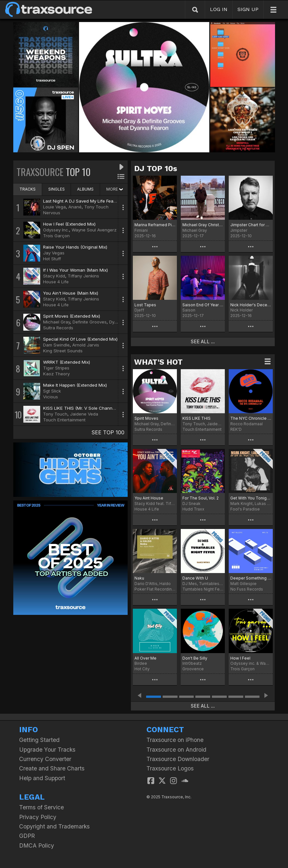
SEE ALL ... (203, 342)
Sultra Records (58, 328)
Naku (139, 578)
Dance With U (195, 578)
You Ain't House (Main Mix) (71, 293)
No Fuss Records (247, 589)
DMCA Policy (37, 845)
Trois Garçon (56, 236)
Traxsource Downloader (178, 759)
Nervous (52, 213)
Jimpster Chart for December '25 (251, 225)
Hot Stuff (52, 259)
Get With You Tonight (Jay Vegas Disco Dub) (251, 498)
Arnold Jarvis (86, 345)
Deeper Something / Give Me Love (251, 578)
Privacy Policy (38, 817)
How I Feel (240, 658)
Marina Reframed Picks (155, 225)
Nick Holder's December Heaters (251, 305)
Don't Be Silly (195, 658)
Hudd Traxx (193, 509)
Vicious (51, 397)
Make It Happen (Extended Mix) (75, 385)
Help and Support (42, 778)
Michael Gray (57, 322)
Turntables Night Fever (203, 589)
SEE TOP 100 (108, 432)
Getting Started (39, 740)
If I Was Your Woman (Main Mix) (75, 270)
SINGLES (57, 189)
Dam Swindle (56, 345)
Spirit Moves (146, 418)
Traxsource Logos (170, 768)
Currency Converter (45, 759)
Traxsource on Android (176, 750)
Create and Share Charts (52, 768)
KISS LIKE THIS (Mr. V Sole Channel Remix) (87, 408)
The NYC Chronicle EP (251, 418)
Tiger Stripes (56, 368)
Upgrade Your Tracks (47, 750)
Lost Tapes (145, 305)
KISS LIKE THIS (196, 418)
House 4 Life (56, 282)
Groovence (193, 669)
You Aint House (149, 498)
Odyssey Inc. (56, 230)
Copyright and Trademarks (54, 826)
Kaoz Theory (56, 374)
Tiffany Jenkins (83, 276)
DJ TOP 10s (156, 169)
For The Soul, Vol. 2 (201, 498)
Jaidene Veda (84, 414)
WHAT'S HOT (158, 362)
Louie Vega (54, 207)
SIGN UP (248, 9)
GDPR (27, 836)
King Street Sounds (63, 351)
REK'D (236, 429)
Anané (75, 207)
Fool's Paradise (245, 509)
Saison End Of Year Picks (203, 305)
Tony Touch (96, 207)
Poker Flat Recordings (155, 589)
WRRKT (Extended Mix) (67, 362)
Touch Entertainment (64, 420)
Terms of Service (41, 807)
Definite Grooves (90, 322)
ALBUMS (85, 189)
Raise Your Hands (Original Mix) (75, 247)
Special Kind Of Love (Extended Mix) (80, 339)
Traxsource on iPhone (175, 740)
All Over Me (145, 658)
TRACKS (28, 189)
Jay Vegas (54, 253)
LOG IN (219, 9)
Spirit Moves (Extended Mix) (72, 316)
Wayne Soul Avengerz (94, 230)
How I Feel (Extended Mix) (69, 224)
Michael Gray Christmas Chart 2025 (203, 225)
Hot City (142, 669)
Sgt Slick (52, 391)
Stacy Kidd (54, 276)
